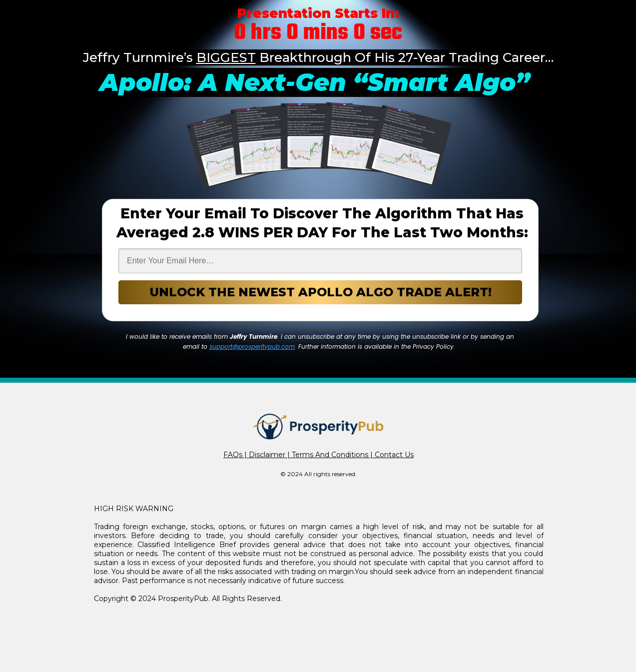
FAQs (233, 455)
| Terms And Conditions (327, 455)
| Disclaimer (264, 455)
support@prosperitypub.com (252, 346)
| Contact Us (391, 455)
